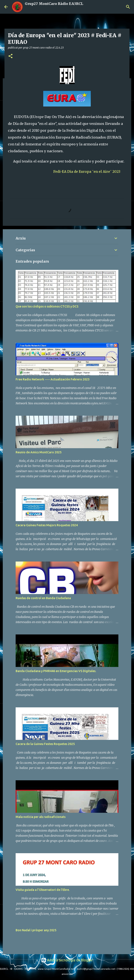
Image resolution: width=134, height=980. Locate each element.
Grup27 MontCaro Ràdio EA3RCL (54, 4)
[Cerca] (128, 7)
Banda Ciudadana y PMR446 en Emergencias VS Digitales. (56, 671)
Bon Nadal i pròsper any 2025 (36, 930)
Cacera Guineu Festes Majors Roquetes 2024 (47, 525)
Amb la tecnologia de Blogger (67, 960)
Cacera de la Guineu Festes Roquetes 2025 (45, 744)
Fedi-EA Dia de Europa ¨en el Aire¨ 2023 (87, 171)
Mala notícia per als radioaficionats (41, 817)
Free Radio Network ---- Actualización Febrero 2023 (53, 379)
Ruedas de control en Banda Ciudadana (43, 598)
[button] (10, 56)
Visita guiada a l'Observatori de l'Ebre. (43, 890)
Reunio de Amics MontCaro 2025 (39, 452)
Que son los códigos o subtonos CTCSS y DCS (47, 306)
